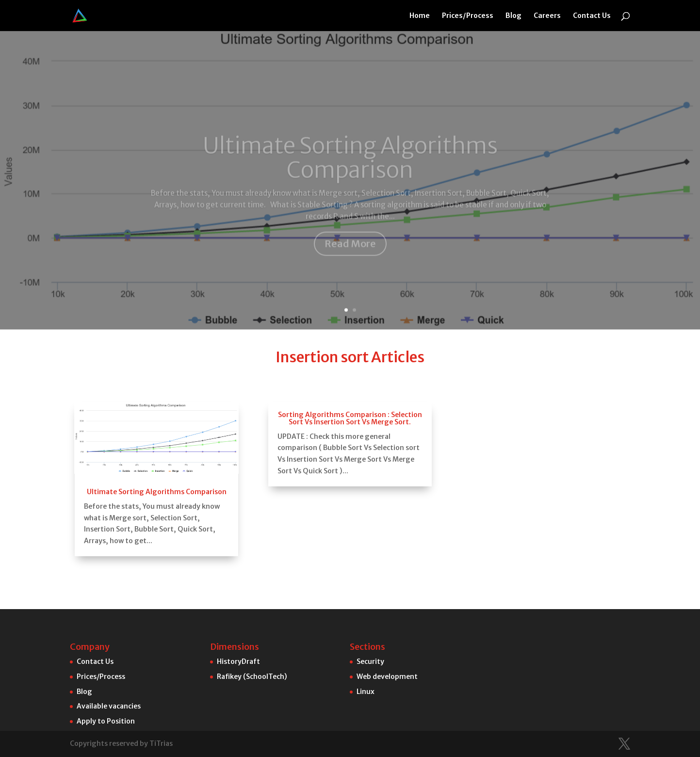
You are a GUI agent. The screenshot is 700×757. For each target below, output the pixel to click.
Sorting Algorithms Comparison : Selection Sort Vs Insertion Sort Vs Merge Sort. (350, 411)
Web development (387, 676)
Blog (513, 16)
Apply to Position (106, 721)
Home (420, 16)
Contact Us (592, 16)
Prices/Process (468, 16)
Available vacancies (109, 706)
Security (370, 661)
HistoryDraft (238, 661)
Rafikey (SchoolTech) (252, 676)
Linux (366, 692)
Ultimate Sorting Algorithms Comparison (350, 104)
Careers (547, 16)
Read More (350, 189)
